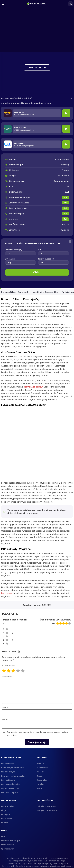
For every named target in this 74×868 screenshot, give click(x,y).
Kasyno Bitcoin (8, 754)
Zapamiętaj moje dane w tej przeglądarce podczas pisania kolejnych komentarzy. (38, 708)
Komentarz (7, 651)
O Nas (4, 811)
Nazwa (5, 681)
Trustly (40, 750)
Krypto (40, 762)
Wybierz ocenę (8, 639)
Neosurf (41, 746)
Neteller (41, 758)
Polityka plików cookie (47, 784)
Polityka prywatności (47, 780)
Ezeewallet (42, 754)
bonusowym (7, 567)
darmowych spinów (33, 387)
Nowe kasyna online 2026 (13, 742)
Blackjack (6, 789)
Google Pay (42, 742)
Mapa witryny (7, 819)
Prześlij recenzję (37, 716)
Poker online (7, 793)
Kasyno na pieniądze (11, 758)
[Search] (71, 4)
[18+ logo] (23, 860)
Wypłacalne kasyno (10, 762)
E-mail (5, 694)
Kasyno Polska (8, 738)
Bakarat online (8, 780)
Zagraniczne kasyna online (13, 750)
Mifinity (40, 738)
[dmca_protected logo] (48, 860)
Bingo (4, 784)
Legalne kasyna (8, 746)
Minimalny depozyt (10, 767)
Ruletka (5, 797)
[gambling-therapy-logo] (34, 860)
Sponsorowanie (8, 823)
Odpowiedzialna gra (11, 815)
